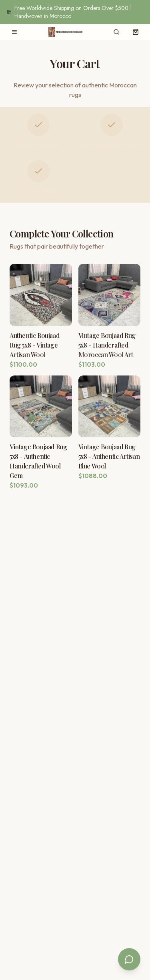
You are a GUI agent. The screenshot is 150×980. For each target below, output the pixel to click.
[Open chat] (129, 959)
